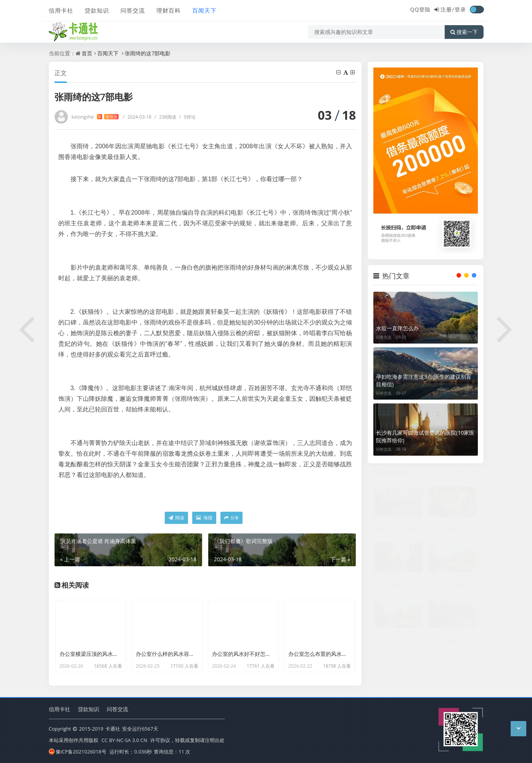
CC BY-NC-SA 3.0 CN (124, 740)
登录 (460, 9)
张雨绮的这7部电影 (148, 53)
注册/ (447, 9)
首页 (87, 53)
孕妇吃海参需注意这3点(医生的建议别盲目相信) (424, 380)
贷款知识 (97, 10)
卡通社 (113, 729)
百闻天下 (204, 10)
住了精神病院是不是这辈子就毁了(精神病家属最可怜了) (399, 584)
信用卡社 (61, 10)
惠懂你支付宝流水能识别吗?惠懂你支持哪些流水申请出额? (452, 640)
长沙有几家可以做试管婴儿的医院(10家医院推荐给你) (425, 436)
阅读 (176, 518)
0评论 (187, 117)
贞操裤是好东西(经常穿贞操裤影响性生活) (452, 584)
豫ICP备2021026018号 (78, 752)
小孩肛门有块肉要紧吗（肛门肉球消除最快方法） (399, 640)
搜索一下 (464, 32)
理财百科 (169, 10)
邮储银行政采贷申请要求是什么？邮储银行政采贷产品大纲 (399, 528)
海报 (204, 518)
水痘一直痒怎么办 (397, 328)
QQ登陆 (421, 9)
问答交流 (133, 10)
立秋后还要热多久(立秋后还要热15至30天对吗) (451, 528)
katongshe (95, 117)
